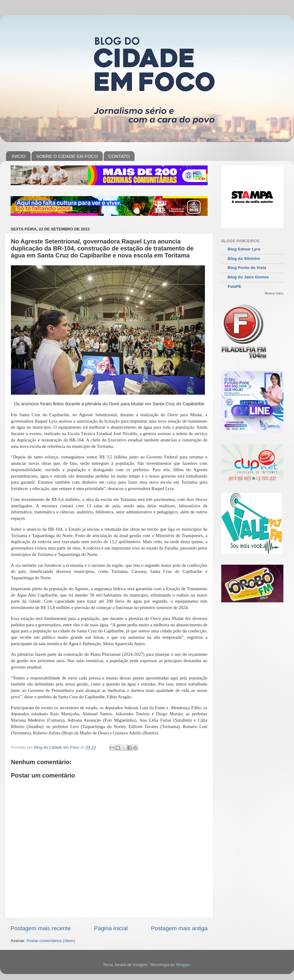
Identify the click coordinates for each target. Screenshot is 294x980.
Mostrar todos (274, 293)
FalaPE (234, 286)
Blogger (183, 965)
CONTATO (119, 156)
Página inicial (111, 928)
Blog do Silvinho (244, 259)
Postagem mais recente (41, 928)
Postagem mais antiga (179, 928)
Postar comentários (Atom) (51, 941)
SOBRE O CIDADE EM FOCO (67, 156)
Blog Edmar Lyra (244, 249)
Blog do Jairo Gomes (248, 277)
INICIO (19, 156)
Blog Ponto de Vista (247, 268)
